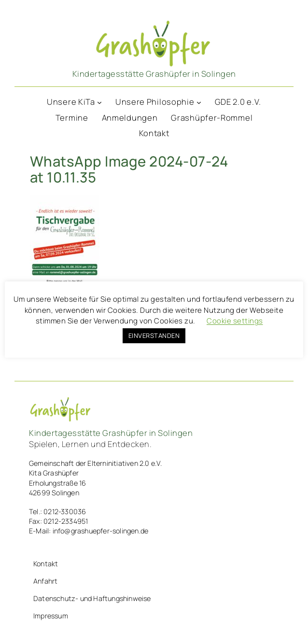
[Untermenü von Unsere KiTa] (99, 102)
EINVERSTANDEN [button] (154, 336)
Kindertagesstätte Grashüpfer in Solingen (154, 74)
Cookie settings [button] (235, 321)
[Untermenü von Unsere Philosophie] (199, 102)
